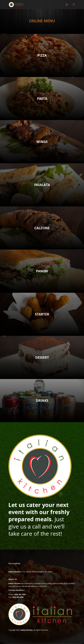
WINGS (42, 142)
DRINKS (42, 400)
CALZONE (42, 228)
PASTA (42, 99)
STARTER (42, 314)
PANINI (42, 271)
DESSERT (42, 357)
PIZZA (42, 55)
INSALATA (42, 185)
